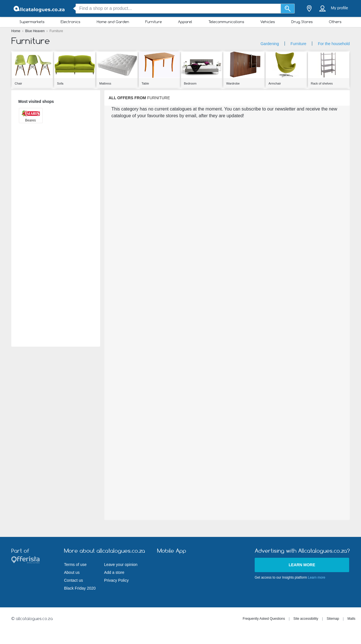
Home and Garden (113, 22)
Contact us (73, 580)
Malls (351, 619)
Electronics (71, 22)
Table (145, 83)
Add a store (114, 572)
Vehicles (268, 22)
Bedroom (190, 83)
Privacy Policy (116, 580)
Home (16, 31)
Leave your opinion (121, 565)
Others (335, 22)
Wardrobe (233, 83)
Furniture (154, 22)
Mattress (105, 83)
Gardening (270, 44)
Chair (18, 83)
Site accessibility (306, 619)
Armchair (275, 83)
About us (72, 572)
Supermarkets (32, 22)
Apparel (185, 22)
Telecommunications (226, 22)
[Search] (288, 9)
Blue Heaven (35, 31)
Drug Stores (302, 22)
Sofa (60, 83)
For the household (334, 44)
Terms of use (75, 565)
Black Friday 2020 (80, 588)
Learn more (302, 565)
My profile (339, 8)
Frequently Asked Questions (264, 619)
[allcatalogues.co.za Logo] (39, 9)
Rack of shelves (322, 83)
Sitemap (333, 619)
